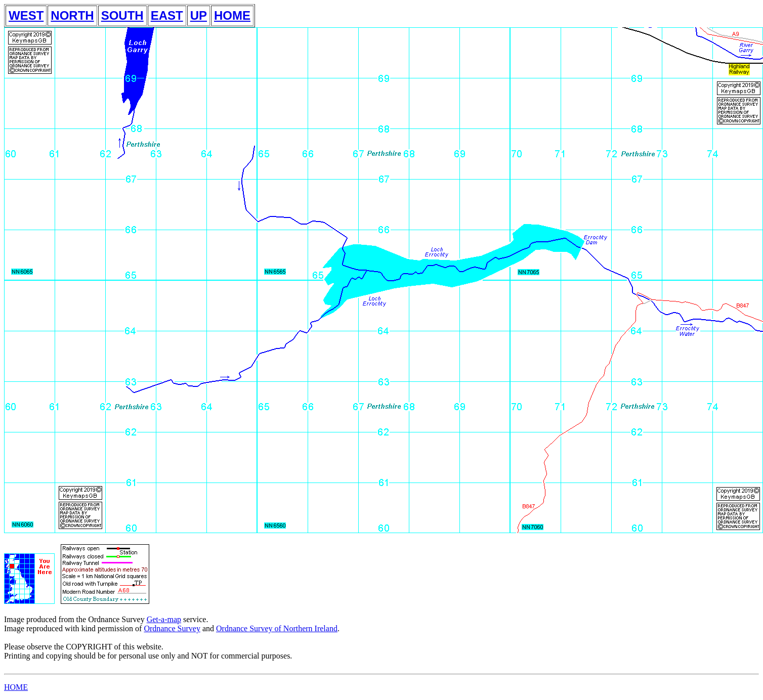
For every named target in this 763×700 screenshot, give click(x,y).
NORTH (72, 15)
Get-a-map (164, 619)
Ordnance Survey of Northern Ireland (277, 628)
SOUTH (122, 15)
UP (199, 15)
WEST (26, 15)
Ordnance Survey (172, 628)
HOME (232, 15)
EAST (167, 15)
